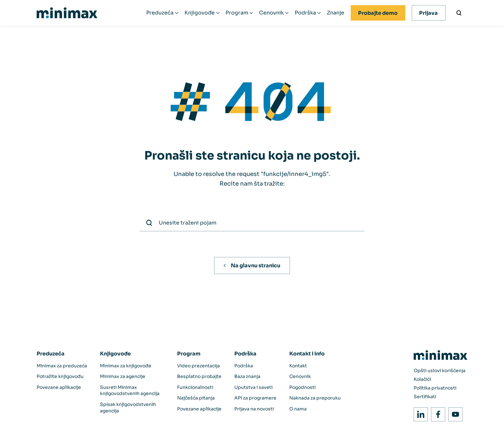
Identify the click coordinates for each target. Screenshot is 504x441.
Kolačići (422, 379)
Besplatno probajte (199, 376)
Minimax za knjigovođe (126, 366)
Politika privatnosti (435, 388)
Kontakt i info (307, 354)
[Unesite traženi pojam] (459, 13)
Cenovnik (271, 13)
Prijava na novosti (254, 409)
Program (237, 13)
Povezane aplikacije (59, 387)
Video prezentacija (198, 366)
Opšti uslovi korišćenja (440, 371)
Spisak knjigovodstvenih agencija (128, 408)
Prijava (428, 13)
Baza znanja (247, 376)
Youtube (454, 413)
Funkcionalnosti (195, 387)
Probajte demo (378, 13)
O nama (298, 409)
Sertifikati (425, 397)
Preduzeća (160, 13)
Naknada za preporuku (315, 398)
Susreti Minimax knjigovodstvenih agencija (130, 390)
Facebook (436, 413)
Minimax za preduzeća (62, 366)
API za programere (255, 398)
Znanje (336, 13)
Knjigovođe (200, 13)
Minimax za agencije (123, 376)
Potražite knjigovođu (60, 376)
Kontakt (298, 366)
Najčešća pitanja (196, 398)
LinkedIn (419, 413)
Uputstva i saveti (253, 387)
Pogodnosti (302, 387)
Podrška (305, 13)
